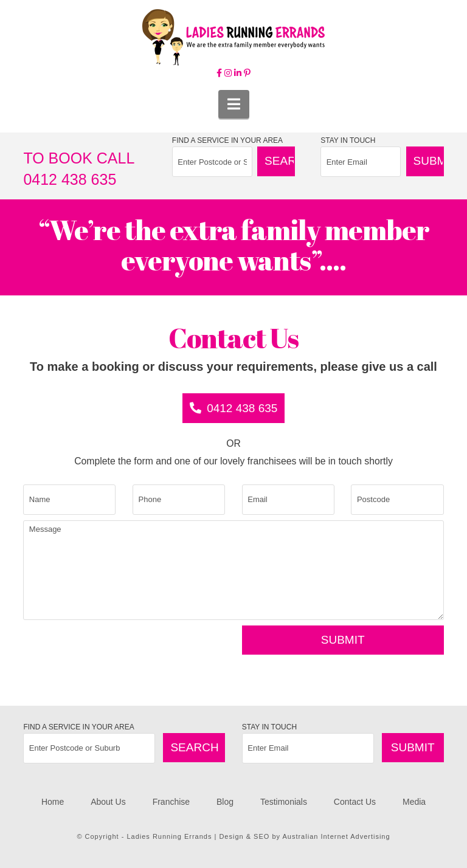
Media (414, 802)
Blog (225, 802)
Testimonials (284, 802)
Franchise (171, 802)
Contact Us (355, 802)
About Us (108, 802)
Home (53, 802)
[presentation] (116, 649)
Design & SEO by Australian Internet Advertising (304, 836)
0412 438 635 (234, 408)
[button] (234, 104)
